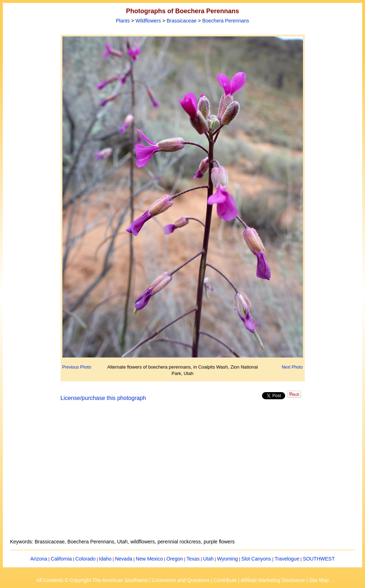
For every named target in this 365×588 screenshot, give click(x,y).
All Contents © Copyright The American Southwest (92, 580)
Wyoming (227, 559)
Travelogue (287, 559)
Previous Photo (77, 367)
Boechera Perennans (226, 21)
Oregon (175, 559)
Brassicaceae (181, 21)
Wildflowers (148, 21)
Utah (209, 559)
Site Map (319, 580)
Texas (193, 559)
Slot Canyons (256, 559)
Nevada (124, 559)
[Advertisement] (182, 474)
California (61, 559)
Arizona (39, 559)
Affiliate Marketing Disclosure (273, 580)
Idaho (105, 559)
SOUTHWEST (319, 559)
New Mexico (149, 559)
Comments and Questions (181, 580)
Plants (123, 21)
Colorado (85, 559)
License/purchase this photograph (103, 398)
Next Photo (292, 367)
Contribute (225, 580)
